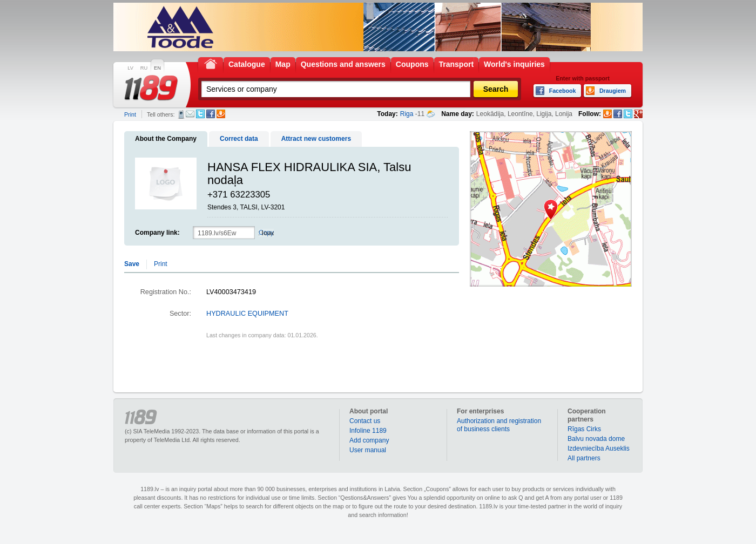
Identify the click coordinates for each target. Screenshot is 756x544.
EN (157, 68)
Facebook (211, 114)
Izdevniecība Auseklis (599, 448)
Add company (369, 440)
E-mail (190, 114)
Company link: (157, 233)
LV (130, 68)
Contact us (365, 421)
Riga (407, 114)
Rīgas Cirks (584, 429)
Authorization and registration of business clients (499, 425)
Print (130, 114)
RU (144, 68)
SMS (181, 114)
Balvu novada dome (596, 439)
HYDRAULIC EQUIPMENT (247, 314)
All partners (584, 458)
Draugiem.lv (221, 114)
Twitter (200, 114)
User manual (368, 450)
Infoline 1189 (368, 431)
